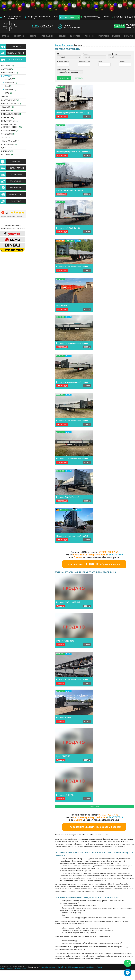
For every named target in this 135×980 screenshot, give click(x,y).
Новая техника (16, 188)
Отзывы (62, 36)
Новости (33, 36)
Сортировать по (63, 69)
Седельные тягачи (16, 53)
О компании (19, 36)
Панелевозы (7, 118)
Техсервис (89, 36)
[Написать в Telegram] (128, 973)
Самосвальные (9, 131)
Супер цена (60, 241)
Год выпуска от (63, 61)
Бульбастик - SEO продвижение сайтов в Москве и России (80, 967)
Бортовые (6, 76)
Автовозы (6, 69)
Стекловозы (7, 134)
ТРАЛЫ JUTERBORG (9, 141)
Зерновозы (6, 97)
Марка (60, 54)
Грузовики (16, 46)
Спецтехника (16, 175)
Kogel (8, 86)
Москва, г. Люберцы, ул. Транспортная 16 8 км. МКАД (43, 17)
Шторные (6, 151)
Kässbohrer (10, 83)
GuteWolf (6, 66)
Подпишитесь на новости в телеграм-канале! (13, 17)
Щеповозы (6, 155)
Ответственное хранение (109, 36)
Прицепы (16, 162)
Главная (6, 36)
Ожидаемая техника (16, 195)
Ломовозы (6, 107)
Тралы (4, 137)
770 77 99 (43, 26)
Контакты (129, 36)
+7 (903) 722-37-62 (125, 17)
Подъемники (16, 181)
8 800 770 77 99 (115, 555)
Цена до (122, 61)
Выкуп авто (75, 36)
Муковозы (6, 111)
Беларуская (51, 967)
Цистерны (6, 148)
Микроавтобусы (16, 168)
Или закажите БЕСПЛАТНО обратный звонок (94, 564)
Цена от (101, 61)
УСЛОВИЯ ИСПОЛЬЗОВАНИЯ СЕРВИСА (13, 968)
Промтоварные (8, 121)
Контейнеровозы (9, 104)
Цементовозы (8, 144)
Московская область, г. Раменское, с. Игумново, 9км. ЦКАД (96, 17)
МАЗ (7, 93)
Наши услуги (16, 201)
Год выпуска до (84, 61)
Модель (86, 54)
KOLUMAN (9, 90)
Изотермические (9, 100)
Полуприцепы (67, 45)
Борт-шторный (8, 73)
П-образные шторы (10, 114)
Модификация (113, 54)
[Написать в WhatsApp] (128, 963)
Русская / (42, 967)
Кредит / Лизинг (48, 36)
